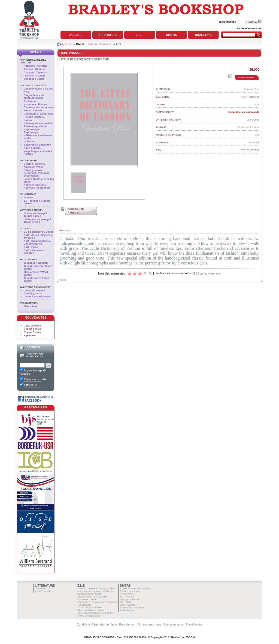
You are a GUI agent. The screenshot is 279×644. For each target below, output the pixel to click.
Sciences (29, 141)
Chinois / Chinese (34, 69)
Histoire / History (34, 117)
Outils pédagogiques (89, 616)
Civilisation (31, 101)
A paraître (30, 335)
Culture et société (100, 44)
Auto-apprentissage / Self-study (95, 613)
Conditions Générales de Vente (97, 624)
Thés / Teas (31, 306)
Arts (119, 44)
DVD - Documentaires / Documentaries (37, 242)
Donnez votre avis (209, 273)
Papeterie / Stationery (35, 287)
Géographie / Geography (39, 114)
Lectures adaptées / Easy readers (96, 588)
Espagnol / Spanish (35, 72)
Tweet (62, 280)
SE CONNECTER (228, 22)
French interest (33, 110)
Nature (28, 120)
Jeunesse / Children (36, 263)
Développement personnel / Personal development (36, 173)
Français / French (34, 76)
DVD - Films (31, 247)
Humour (29, 198)
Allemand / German (35, 66)
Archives (33, 347)
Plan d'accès (194, 624)
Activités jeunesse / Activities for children (37, 186)
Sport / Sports (32, 148)
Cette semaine (32, 326)
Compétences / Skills (89, 594)
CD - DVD (25, 229)
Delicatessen (29, 303)
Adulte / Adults (43, 591)
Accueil (76, 35)
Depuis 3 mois (32, 332)
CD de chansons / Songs (39, 232)
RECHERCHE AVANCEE (249, 28)
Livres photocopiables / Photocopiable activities (91, 609)
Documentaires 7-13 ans (38, 89)
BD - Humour (28, 194)
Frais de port (127, 624)
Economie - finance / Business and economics (39, 106)
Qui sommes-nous (149, 624)
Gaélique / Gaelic (34, 79)
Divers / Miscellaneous (37, 297)
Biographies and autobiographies (34, 97)
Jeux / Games (28, 260)
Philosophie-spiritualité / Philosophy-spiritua (38, 125)
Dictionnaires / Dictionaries (92, 597)
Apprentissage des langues (135, 588)
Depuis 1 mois (32, 329)
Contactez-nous (173, 624)
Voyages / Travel (31, 210)
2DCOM (190, 637)
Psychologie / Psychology (32, 131)
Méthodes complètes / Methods (95, 591)
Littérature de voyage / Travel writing (37, 221)
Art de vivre (28, 161)
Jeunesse (40, 588)
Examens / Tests (87, 599)
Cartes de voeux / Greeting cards (34, 292)
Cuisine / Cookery (34, 164)
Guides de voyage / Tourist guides (35, 215)
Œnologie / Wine (34, 167)
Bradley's (203, 35)
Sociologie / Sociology (37, 145)
